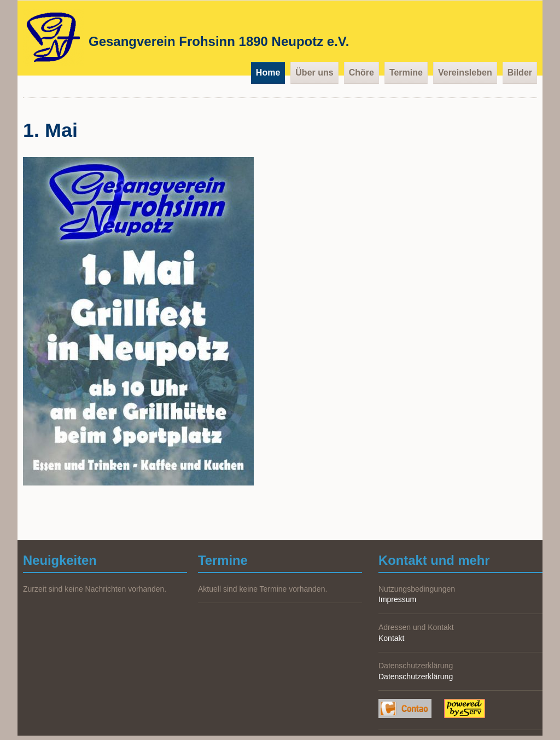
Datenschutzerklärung (416, 677)
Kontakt (391, 638)
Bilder (520, 73)
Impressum (397, 599)
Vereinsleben (465, 73)
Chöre (361, 73)
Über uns (314, 73)
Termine (406, 73)
